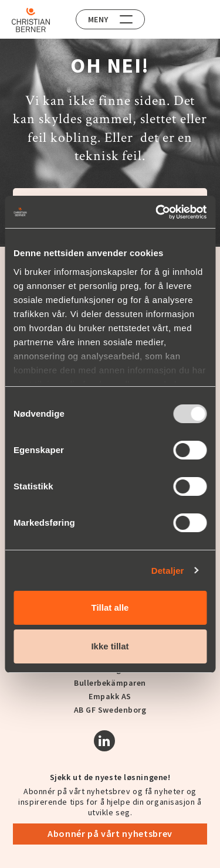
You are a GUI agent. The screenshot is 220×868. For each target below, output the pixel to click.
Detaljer (168, 571)
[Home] (31, 20)
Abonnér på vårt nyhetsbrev (110, 833)
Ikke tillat (110, 646)
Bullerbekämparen (110, 683)
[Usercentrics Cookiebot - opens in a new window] (157, 212)
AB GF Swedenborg (110, 710)
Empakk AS (110, 696)
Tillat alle (110, 607)
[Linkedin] (104, 741)
